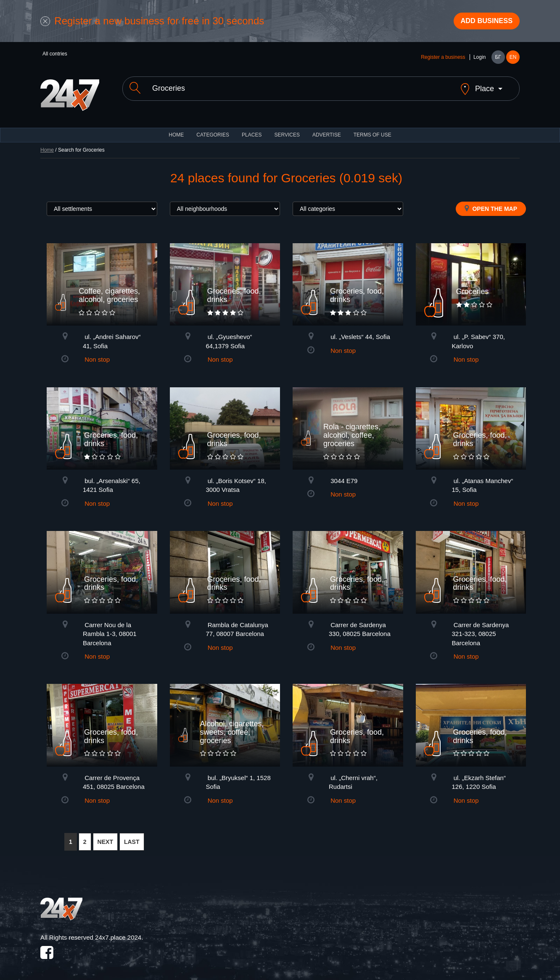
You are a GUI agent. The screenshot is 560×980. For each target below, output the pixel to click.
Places (252, 130)
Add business (482, 22)
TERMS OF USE (372, 130)
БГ (498, 60)
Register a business (443, 60)
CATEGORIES (213, 130)
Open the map (491, 204)
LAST (132, 837)
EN (513, 60)
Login (479, 60)
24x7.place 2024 (118, 933)
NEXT (105, 837)
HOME (176, 130)
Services (287, 130)
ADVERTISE (327, 130)
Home (47, 145)
